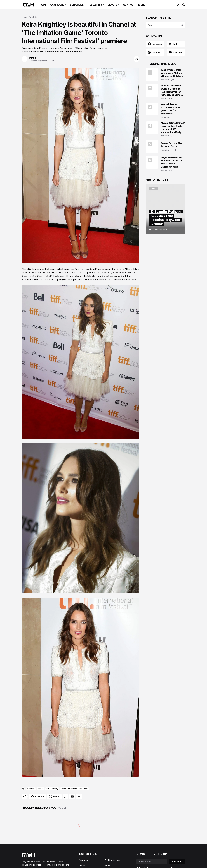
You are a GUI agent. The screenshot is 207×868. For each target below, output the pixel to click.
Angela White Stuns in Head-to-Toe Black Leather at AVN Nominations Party (173, 128)
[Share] (137, 59)
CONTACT (129, 5)
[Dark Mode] (177, 5)
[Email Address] (152, 862)
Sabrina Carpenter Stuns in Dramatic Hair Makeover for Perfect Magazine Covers (171, 90)
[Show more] (79, 797)
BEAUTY (113, 5)
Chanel (40, 789)
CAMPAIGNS (57, 5)
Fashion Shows (112, 860)
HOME (43, 5)
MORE (142, 5)
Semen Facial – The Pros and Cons (171, 145)
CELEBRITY (96, 5)
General (83, 865)
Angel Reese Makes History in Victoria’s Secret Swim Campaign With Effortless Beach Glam (173, 162)
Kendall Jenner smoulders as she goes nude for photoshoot (170, 109)
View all (62, 808)
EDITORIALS (77, 5)
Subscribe (177, 862)
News (107, 865)
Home (24, 17)
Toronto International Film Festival (74, 789)
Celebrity (33, 17)
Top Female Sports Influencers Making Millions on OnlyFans (172, 73)
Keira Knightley (52, 789)
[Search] (183, 5)
